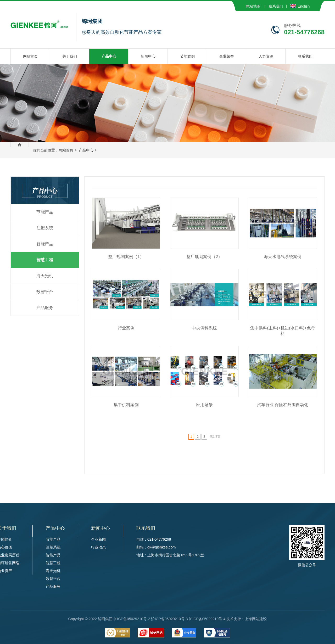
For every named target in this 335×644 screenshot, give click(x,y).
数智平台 (45, 292)
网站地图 (253, 6)
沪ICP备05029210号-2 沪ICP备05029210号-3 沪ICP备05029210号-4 (170, 619)
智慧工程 (45, 260)
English (300, 6)
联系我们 (276, 6)
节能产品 (45, 212)
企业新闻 (98, 539)
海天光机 (45, 276)
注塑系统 (45, 228)
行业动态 (98, 547)
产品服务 (45, 308)
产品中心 (86, 150)
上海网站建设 (256, 619)
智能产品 (45, 244)
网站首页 (66, 150)
